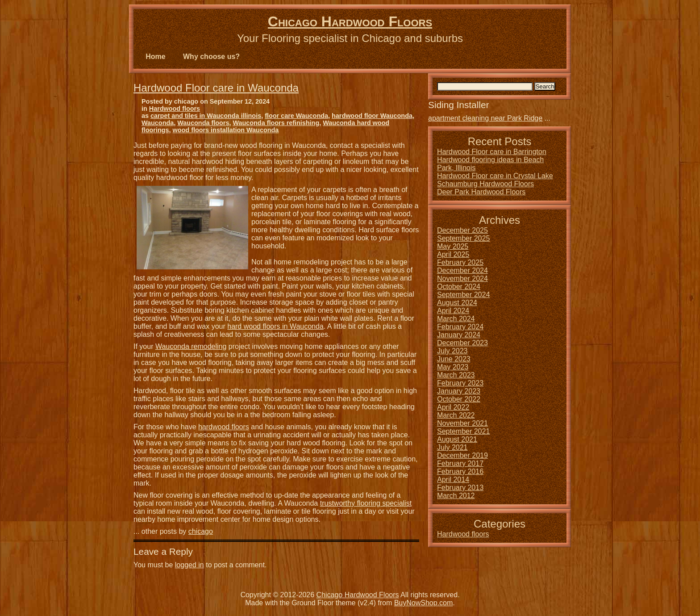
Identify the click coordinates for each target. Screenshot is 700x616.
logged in (190, 565)
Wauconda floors (203, 123)
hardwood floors (224, 427)
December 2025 (462, 230)
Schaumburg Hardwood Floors (485, 184)
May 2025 (453, 246)
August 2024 (457, 303)
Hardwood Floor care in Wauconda (216, 88)
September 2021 (463, 431)
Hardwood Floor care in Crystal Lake (495, 176)
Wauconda (158, 123)
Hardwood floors (175, 109)
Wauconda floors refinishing (276, 123)
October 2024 (459, 287)
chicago (201, 531)
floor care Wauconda (296, 116)
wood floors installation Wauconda (226, 130)
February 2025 (460, 262)
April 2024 (453, 311)
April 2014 (453, 480)
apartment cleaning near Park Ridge (485, 118)
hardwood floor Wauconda (372, 116)
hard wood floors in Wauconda (275, 326)
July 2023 (452, 351)
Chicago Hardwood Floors (350, 21)
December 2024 (462, 270)
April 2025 (453, 254)
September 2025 (463, 238)
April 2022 (453, 407)
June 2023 (454, 359)
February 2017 (460, 463)
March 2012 (456, 496)
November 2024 (462, 279)
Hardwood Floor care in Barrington (492, 152)
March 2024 (456, 319)
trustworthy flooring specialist (366, 503)
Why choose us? (211, 57)
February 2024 (460, 327)
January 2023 (459, 391)
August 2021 (457, 439)
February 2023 (460, 383)
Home (155, 57)
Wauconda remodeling (191, 346)
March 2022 (456, 415)
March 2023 (456, 375)
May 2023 (453, 367)
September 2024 (463, 295)
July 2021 (452, 447)
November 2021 (462, 423)
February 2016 (460, 471)
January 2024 (459, 335)
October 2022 (459, 399)
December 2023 (462, 343)
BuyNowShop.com (424, 603)
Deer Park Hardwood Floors (481, 192)
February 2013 (460, 488)
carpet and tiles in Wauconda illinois (206, 116)
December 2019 (462, 455)
